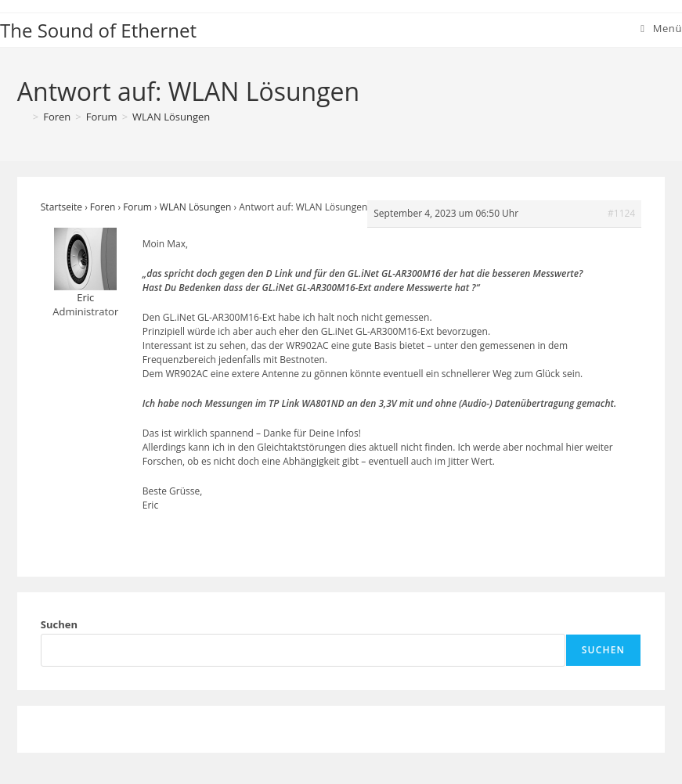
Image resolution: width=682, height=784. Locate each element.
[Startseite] (23, 117)
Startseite (61, 207)
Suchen (59, 624)
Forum (137, 207)
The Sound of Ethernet (98, 30)
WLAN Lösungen (171, 117)
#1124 (621, 213)
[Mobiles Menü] (661, 28)
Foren (103, 207)
